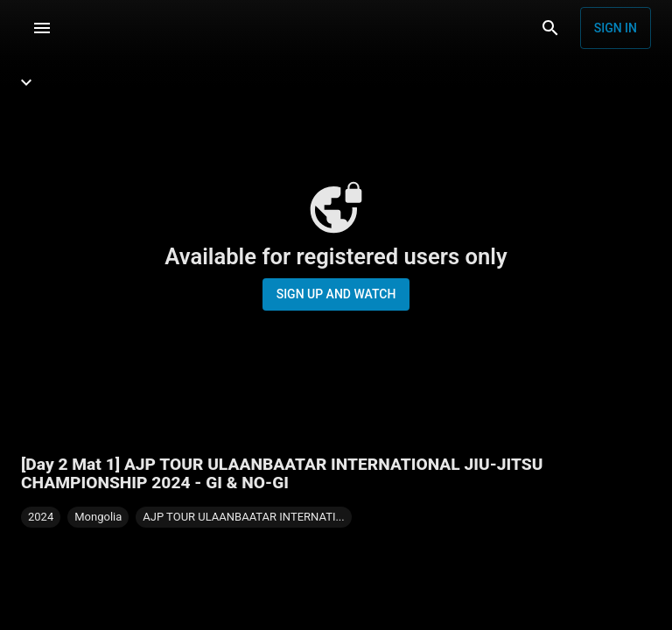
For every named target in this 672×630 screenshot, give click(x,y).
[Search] (550, 28)
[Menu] (42, 28)
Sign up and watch (336, 294)
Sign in (616, 28)
